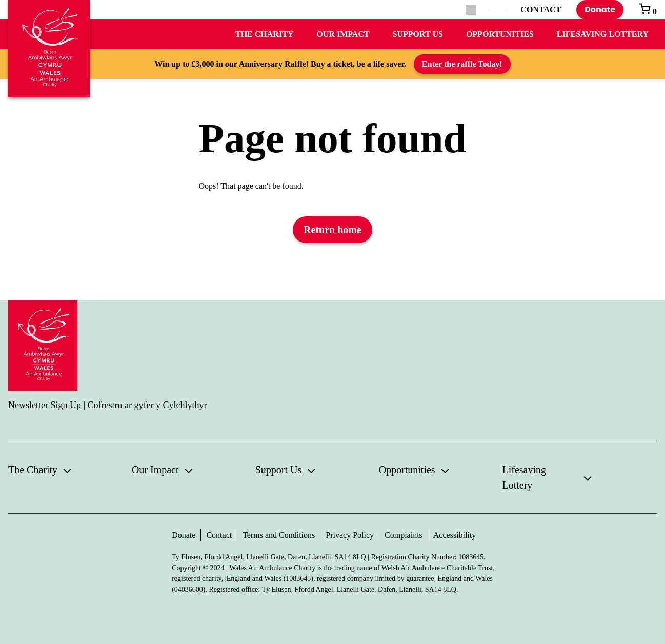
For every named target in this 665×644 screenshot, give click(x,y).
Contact (219, 535)
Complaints (404, 535)
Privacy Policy (350, 535)
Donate (600, 9)
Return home (332, 230)
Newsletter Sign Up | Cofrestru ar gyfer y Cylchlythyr (108, 405)
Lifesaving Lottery (603, 34)
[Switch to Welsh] (505, 10)
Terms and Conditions (279, 535)
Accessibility (455, 535)
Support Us (418, 34)
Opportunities (500, 34)
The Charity (264, 34)
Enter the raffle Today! (462, 64)
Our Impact (343, 34)
